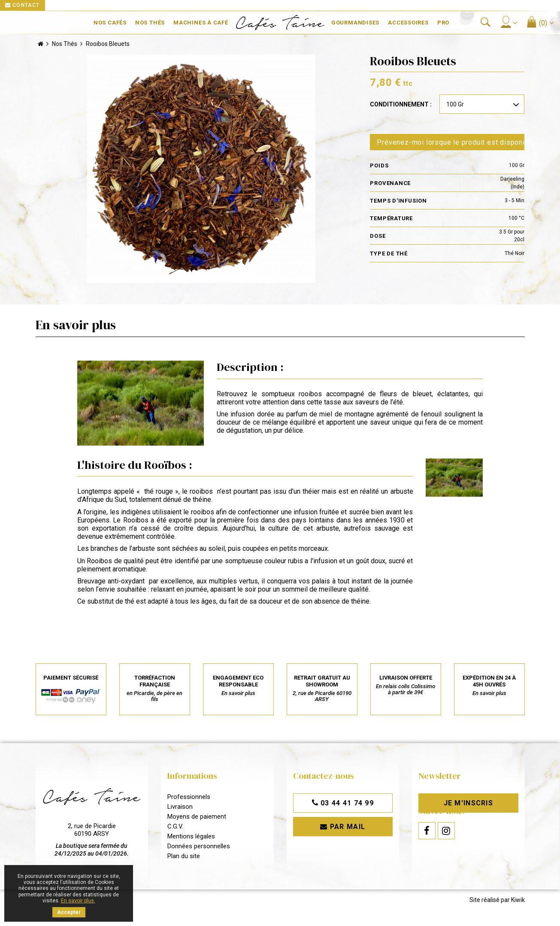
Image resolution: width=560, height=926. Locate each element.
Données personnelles (199, 847)
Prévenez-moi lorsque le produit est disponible (451, 142)
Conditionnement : (401, 105)
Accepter (69, 912)
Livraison (180, 807)
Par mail (343, 827)
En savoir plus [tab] (76, 325)
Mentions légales (191, 837)
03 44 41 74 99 (343, 803)
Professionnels (189, 797)
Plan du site (184, 856)
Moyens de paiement (197, 817)
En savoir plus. (78, 901)
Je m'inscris (468, 803)
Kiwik (518, 905)
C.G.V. (175, 827)
